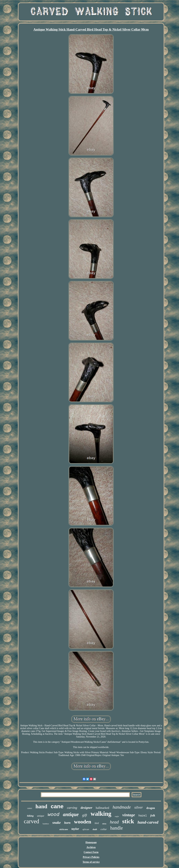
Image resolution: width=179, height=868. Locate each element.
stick (128, 821)
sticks (104, 824)
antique (71, 814)
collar (104, 829)
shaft (95, 829)
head (114, 822)
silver (139, 807)
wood (54, 815)
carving (72, 808)
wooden (83, 822)
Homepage (91, 842)
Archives (91, 847)
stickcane (64, 829)
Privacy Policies (91, 857)
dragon (151, 808)
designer (86, 808)
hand (41, 806)
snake (57, 823)
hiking (30, 816)
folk (153, 815)
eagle (117, 816)
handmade (122, 807)
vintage (129, 815)
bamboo (46, 824)
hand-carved (148, 822)
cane (57, 806)
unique (41, 816)
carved (31, 821)
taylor (75, 829)
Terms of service (91, 862)
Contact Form (91, 852)
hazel (143, 816)
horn (67, 823)
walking (101, 814)
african (86, 829)
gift (85, 815)
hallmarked (102, 808)
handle (117, 828)
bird (97, 823)
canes (30, 808)
